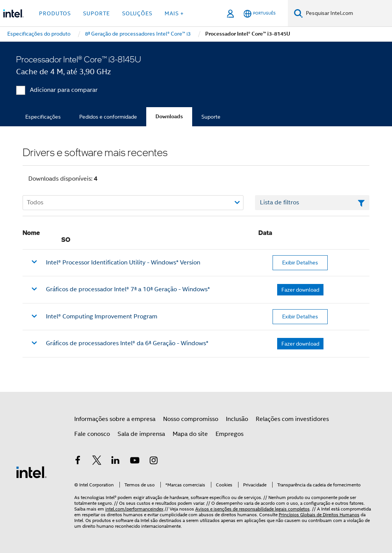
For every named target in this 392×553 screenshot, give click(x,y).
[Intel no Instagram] (154, 462)
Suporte (211, 117)
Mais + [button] (174, 13)
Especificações (43, 117)
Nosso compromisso (191, 419)
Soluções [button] (137, 13)
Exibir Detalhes (300, 263)
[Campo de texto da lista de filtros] (312, 203)
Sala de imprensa (141, 434)
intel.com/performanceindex (134, 509)
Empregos (229, 434)
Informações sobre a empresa (115, 419)
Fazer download (300, 290)
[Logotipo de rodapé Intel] (31, 472)
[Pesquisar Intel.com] (347, 13)
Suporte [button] (96, 13)
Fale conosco (92, 434)
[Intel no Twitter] (97, 462)
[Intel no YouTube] (135, 462)
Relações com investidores (292, 419)
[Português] (260, 14)
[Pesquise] (298, 13)
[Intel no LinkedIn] (116, 462)
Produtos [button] (55, 13)
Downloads (169, 117)
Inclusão (237, 419)
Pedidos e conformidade (108, 117)
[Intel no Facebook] (78, 462)
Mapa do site (190, 434)
